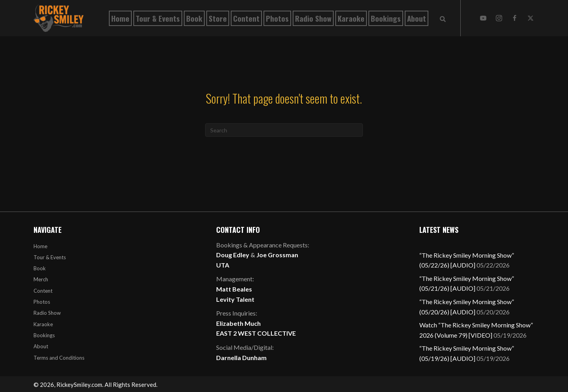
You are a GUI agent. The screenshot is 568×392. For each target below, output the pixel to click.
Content (43, 291)
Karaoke (43, 324)
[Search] (284, 130)
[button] (483, 18)
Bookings (44, 335)
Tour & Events (50, 257)
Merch (41, 279)
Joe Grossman (277, 255)
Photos (42, 302)
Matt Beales (234, 289)
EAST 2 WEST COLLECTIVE (256, 333)
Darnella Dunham (241, 358)
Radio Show (47, 313)
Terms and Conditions (59, 358)
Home (40, 246)
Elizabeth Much (238, 323)
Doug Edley (233, 255)
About (41, 346)
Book (40, 268)
